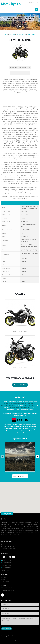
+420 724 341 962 (33, 3)
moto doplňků (14, 407)
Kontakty (15, 636)
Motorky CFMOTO (21, 34)
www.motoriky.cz (6, 570)
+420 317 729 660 (7, 565)
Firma (20, 636)
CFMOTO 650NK (31, 34)
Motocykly (12, 34)
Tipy (7, 636)
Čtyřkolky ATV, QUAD (20, 439)
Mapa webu (26, 636)
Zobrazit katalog (20, 476)
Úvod (6, 34)
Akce (10, 636)
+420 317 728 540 (7, 563)
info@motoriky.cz (7, 560)
